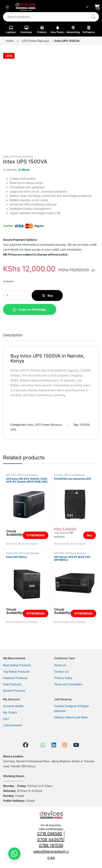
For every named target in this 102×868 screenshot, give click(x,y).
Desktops (26, 30)
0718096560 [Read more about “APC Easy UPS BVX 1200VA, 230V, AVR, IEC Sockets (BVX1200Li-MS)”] (36, 535)
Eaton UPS (12, 553)
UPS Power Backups (35, 41)
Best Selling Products (17, 665)
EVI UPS (58, 475)
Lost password (13, 725)
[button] (30, 309)
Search (93, 17)
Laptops (11, 30)
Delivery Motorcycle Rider (71, 717)
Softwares (89, 30)
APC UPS (11, 475)
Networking (73, 30)
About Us (60, 665)
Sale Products (12, 684)
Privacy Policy (63, 678)
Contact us (61, 671)
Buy (50, 295)
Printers (42, 30)
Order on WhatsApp (32, 309)
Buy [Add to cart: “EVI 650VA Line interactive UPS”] (90, 535)
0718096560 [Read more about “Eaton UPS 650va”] (36, 613)
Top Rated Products (16, 671)
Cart (6, 719)
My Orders (10, 712)
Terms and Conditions (68, 684)
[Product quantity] (17, 295)
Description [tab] (13, 335)
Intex (6, 157)
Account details (13, 706)
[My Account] (88, 7)
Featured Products (15, 678)
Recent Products (14, 691)
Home (10, 41)
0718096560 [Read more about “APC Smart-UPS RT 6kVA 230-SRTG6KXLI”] (83, 613)
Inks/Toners (57, 30)
